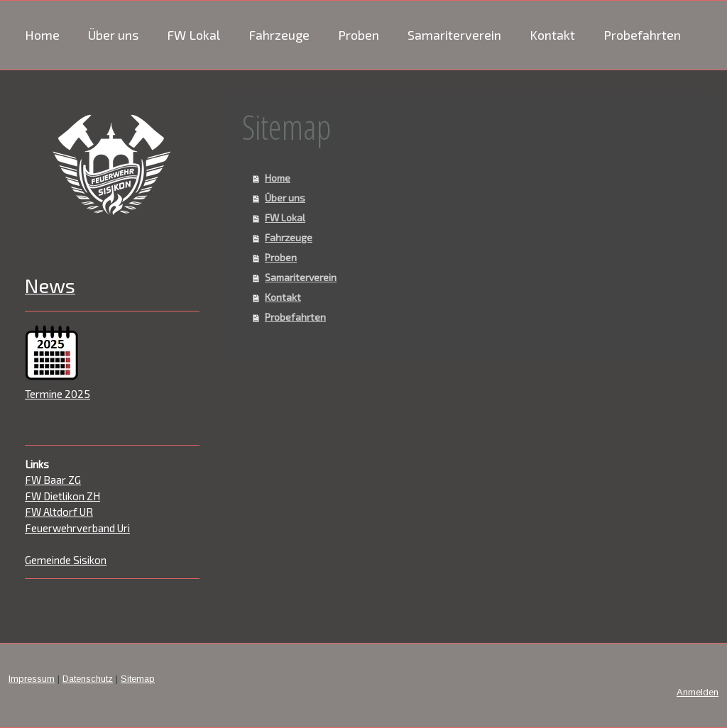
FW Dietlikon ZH (62, 496)
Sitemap (138, 679)
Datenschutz (88, 679)
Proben (359, 35)
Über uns (113, 35)
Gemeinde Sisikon (66, 560)
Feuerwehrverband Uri (77, 528)
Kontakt (552, 35)
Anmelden (698, 692)
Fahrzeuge (279, 35)
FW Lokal (193, 35)
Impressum (32, 679)
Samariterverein (454, 35)
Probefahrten (642, 35)
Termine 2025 (58, 394)
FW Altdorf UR (59, 512)
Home (42, 35)
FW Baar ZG (53, 480)
